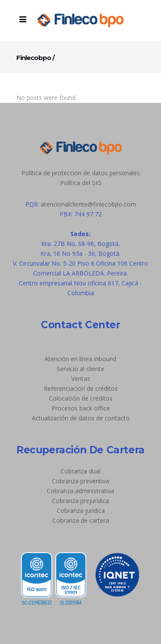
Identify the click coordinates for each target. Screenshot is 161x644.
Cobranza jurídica (81, 511)
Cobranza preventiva (80, 481)
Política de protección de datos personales (81, 173)
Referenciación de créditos (81, 388)
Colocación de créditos (81, 398)
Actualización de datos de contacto (81, 418)
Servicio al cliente (80, 369)
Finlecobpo (34, 58)
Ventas (81, 379)
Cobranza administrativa (80, 491)
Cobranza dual (80, 471)
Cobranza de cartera (81, 520)
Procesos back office (81, 408)
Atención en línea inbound (80, 359)
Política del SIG (81, 183)
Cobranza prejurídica (80, 501)
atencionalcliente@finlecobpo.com (88, 204)
